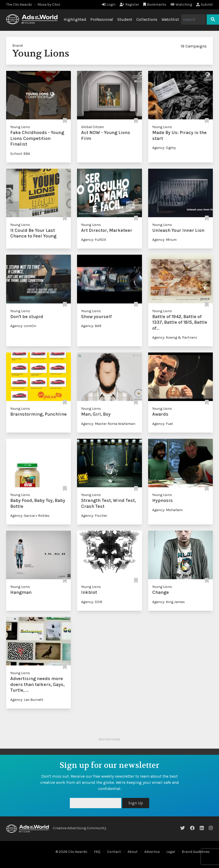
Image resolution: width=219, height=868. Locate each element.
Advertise (152, 852)
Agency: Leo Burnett (27, 700)
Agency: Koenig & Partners (175, 337)
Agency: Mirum (164, 240)
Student (125, 19)
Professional (102, 19)
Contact (114, 852)
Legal (171, 852)
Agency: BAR (91, 326)
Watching (181, 4)
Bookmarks (155, 4)
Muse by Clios (49, 4)
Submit (204, 4)
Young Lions (20, 127)
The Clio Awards (19, 4)
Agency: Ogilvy (164, 148)
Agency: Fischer (94, 516)
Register (129, 4)
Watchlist (170, 19)
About (133, 852)
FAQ (97, 852)
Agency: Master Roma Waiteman (108, 424)
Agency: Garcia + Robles (30, 516)
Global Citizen (93, 127)
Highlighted (75, 19)
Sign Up (136, 803)
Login (109, 4)
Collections (147, 19)
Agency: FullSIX (94, 240)
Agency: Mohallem (167, 510)
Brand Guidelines (196, 852)
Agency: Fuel (163, 424)
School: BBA (20, 154)
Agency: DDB (92, 602)
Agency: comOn (23, 326)
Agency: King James (169, 602)
